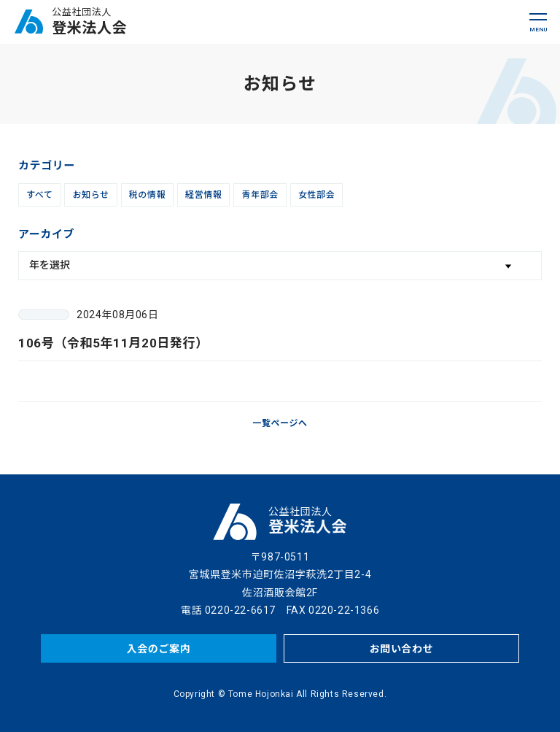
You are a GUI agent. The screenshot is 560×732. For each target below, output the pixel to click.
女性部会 (316, 195)
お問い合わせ (402, 649)
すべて (39, 195)
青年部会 (260, 195)
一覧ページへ (280, 423)
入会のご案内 (159, 649)
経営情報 (203, 195)
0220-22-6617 (240, 610)
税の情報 (147, 195)
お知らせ (90, 195)
